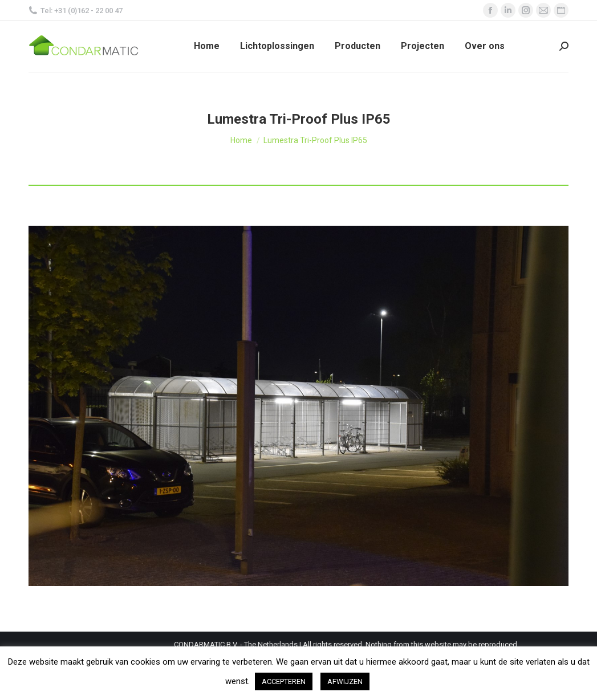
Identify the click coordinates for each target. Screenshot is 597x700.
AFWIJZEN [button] (345, 681)
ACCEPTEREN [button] (284, 681)
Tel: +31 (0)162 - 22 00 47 (76, 11)
